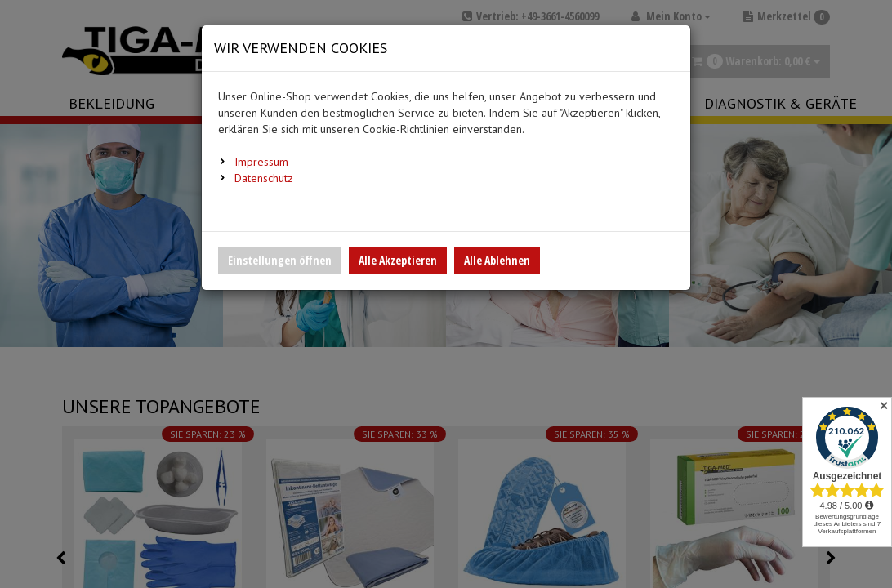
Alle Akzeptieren (398, 260)
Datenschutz (264, 178)
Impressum (261, 162)
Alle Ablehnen (497, 260)
